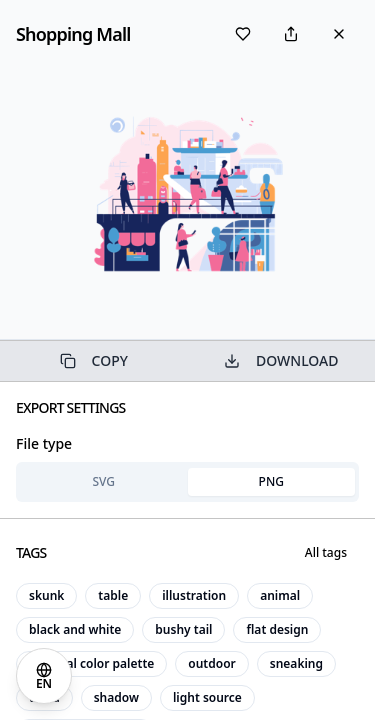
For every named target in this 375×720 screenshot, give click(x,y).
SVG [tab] (103, 481)
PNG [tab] (271, 481)
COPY (94, 360)
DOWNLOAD (281, 360)
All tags (326, 552)
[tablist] (187, 482)
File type (44, 443)
